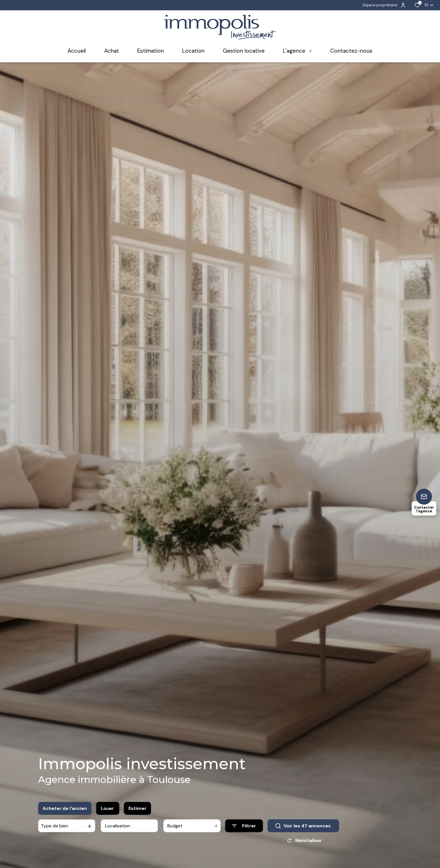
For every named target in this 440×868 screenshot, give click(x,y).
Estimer (137, 808)
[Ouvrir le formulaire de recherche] (244, 826)
